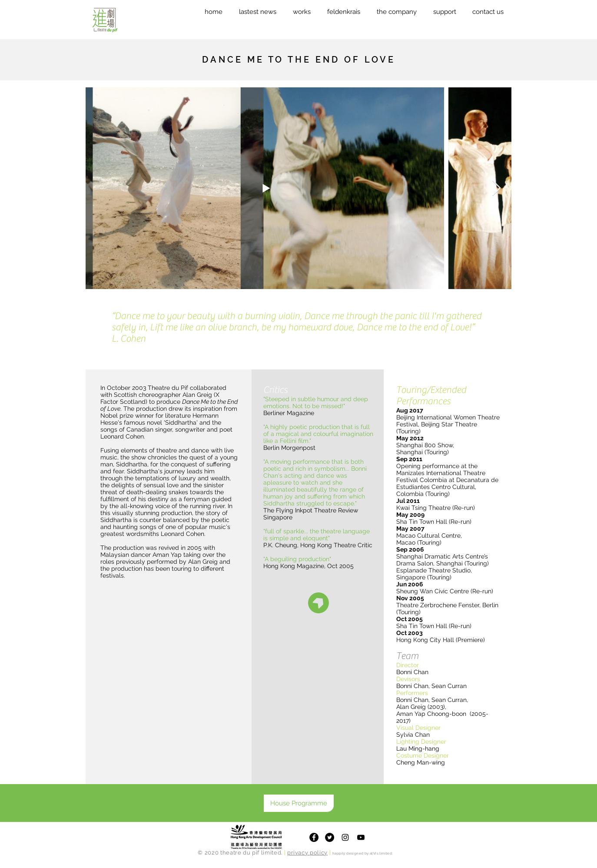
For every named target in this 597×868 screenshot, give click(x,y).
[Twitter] (330, 837)
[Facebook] (314, 837)
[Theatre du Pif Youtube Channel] (361, 837)
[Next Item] (496, 188)
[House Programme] (299, 803)
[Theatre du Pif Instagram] (345, 837)
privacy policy (307, 853)
